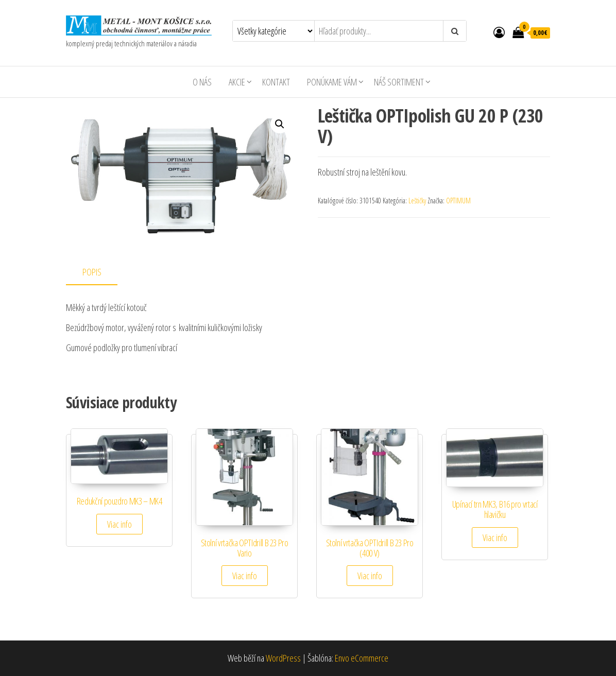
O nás (202, 82)
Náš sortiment (399, 82)
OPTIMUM (458, 201)
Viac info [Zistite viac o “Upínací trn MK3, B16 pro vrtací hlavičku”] (495, 538)
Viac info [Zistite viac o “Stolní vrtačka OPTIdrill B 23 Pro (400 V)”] (370, 576)
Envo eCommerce (362, 658)
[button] (280, 124)
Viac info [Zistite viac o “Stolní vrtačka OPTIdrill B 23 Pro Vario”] (245, 576)
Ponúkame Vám (332, 82)
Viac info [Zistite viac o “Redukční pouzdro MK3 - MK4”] (119, 524)
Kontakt (276, 82)
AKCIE (237, 82)
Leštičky (417, 201)
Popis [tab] (92, 272)
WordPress (283, 658)
